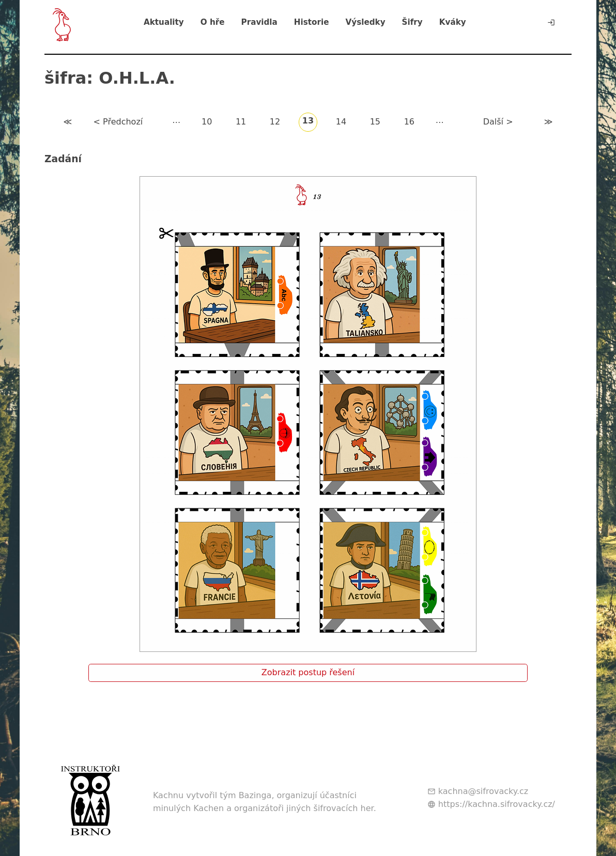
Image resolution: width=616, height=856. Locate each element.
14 (341, 122)
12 (275, 122)
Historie (312, 22)
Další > (498, 122)
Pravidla (259, 22)
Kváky (453, 22)
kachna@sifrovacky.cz (483, 791)
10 (207, 122)
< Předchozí (118, 122)
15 (375, 122)
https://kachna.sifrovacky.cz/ (497, 804)
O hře (213, 22)
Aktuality (164, 22)
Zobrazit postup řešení (308, 672)
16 (409, 122)
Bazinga (255, 795)
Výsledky (365, 22)
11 (241, 122)
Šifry (412, 22)
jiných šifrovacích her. (331, 808)
